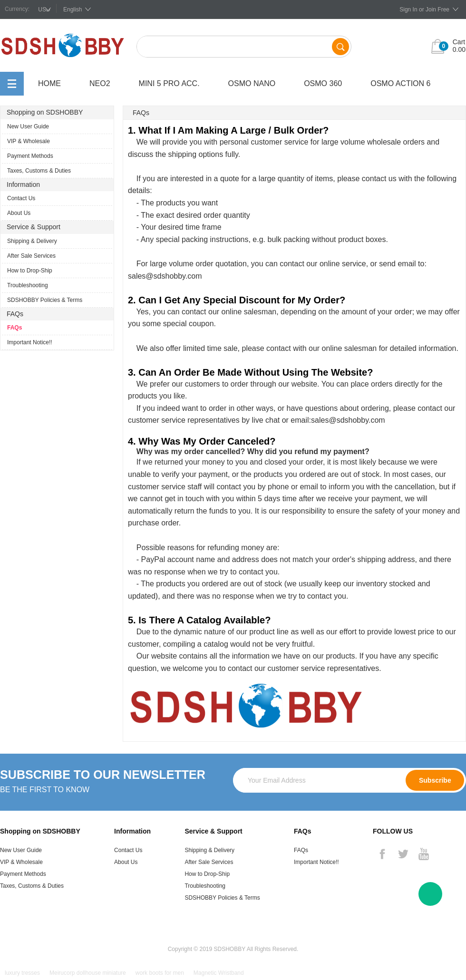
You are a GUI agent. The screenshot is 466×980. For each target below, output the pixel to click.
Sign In (408, 10)
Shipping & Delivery (32, 241)
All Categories (12, 84)
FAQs (15, 328)
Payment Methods (30, 156)
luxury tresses (22, 973)
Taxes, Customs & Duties (39, 171)
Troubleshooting (28, 285)
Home (49, 83)
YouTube (424, 854)
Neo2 (100, 83)
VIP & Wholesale (29, 141)
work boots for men (160, 973)
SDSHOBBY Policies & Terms (45, 300)
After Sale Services (31, 256)
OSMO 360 (323, 83)
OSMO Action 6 (400, 83)
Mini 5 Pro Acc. (169, 83)
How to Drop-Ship (30, 271)
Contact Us (21, 198)
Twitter (403, 854)
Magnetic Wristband (219, 973)
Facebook (382, 854)
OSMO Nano (252, 83)
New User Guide (28, 126)
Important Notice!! (30, 342)
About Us (19, 213)
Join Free (437, 10)
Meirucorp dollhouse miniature (88, 973)
